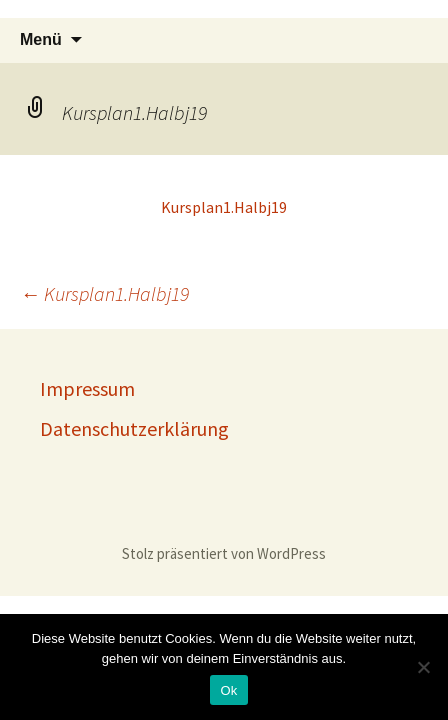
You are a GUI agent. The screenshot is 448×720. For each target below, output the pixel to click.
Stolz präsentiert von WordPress (224, 553)
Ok (228, 690)
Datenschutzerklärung (134, 428)
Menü (41, 39)
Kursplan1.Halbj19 (224, 207)
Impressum (87, 388)
